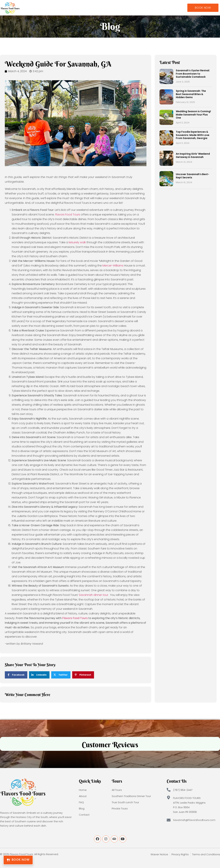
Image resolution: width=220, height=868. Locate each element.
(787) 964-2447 (183, 790)
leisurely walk (77, 242)
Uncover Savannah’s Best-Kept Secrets (192, 176)
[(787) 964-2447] (169, 790)
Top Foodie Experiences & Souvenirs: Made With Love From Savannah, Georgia (193, 135)
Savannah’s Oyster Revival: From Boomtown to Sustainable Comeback (193, 74)
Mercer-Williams (113, 266)
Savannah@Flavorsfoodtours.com (194, 820)
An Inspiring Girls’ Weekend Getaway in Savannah (193, 155)
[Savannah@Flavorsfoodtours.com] (169, 820)
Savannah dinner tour (93, 595)
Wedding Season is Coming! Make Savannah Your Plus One (193, 114)
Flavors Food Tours (68, 215)
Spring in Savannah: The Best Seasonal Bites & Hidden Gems (191, 94)
